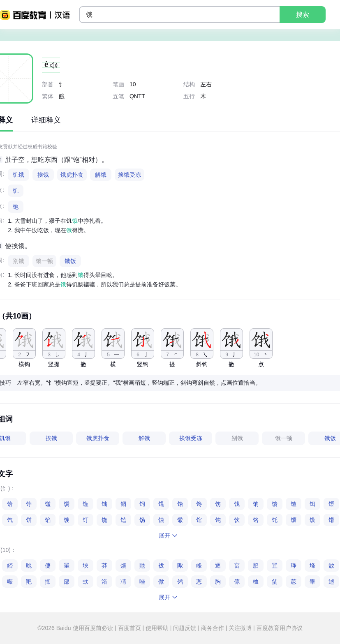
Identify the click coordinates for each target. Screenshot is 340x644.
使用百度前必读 (94, 628)
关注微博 (240, 628)
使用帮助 (157, 628)
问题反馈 (185, 628)
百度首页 (130, 628)
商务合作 (213, 628)
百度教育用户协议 (279, 628)
